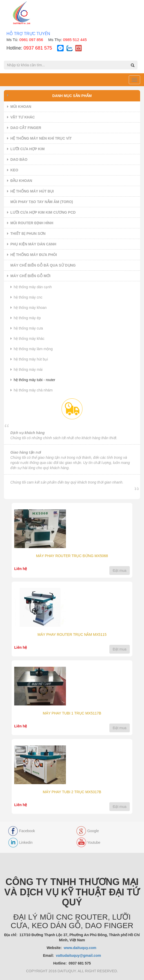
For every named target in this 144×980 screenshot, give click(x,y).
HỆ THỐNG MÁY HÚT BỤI (32, 191)
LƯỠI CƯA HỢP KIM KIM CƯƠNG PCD (43, 212)
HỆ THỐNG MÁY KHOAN (30, 308)
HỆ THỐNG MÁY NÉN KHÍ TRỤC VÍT (41, 138)
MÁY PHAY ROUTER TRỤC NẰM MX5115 (72, 634)
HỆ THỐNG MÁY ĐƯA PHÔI (34, 255)
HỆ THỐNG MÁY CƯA (28, 328)
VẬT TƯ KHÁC (23, 117)
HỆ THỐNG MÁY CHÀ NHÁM (33, 390)
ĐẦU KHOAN (21, 181)
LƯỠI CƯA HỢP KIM (28, 149)
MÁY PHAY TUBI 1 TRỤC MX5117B (72, 713)
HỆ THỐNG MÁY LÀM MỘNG (33, 349)
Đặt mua (120, 571)
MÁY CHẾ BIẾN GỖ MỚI (30, 276)
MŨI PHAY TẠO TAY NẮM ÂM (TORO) (42, 202)
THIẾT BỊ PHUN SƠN (28, 234)
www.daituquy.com (80, 948)
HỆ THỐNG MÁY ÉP (27, 318)
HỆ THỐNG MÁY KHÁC (29, 339)
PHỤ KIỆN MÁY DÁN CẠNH (33, 244)
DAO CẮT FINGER (26, 128)
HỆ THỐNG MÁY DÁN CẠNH (33, 287)
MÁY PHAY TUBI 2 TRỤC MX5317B (72, 792)
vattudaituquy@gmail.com (78, 955)
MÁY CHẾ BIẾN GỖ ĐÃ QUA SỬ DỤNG (43, 265)
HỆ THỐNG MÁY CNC (28, 297)
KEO (14, 170)
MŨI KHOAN (21, 107)
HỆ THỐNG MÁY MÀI (28, 369)
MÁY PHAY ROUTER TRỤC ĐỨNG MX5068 (72, 556)
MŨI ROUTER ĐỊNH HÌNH (32, 223)
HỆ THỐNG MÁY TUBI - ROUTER (35, 380)
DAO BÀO (19, 159)
